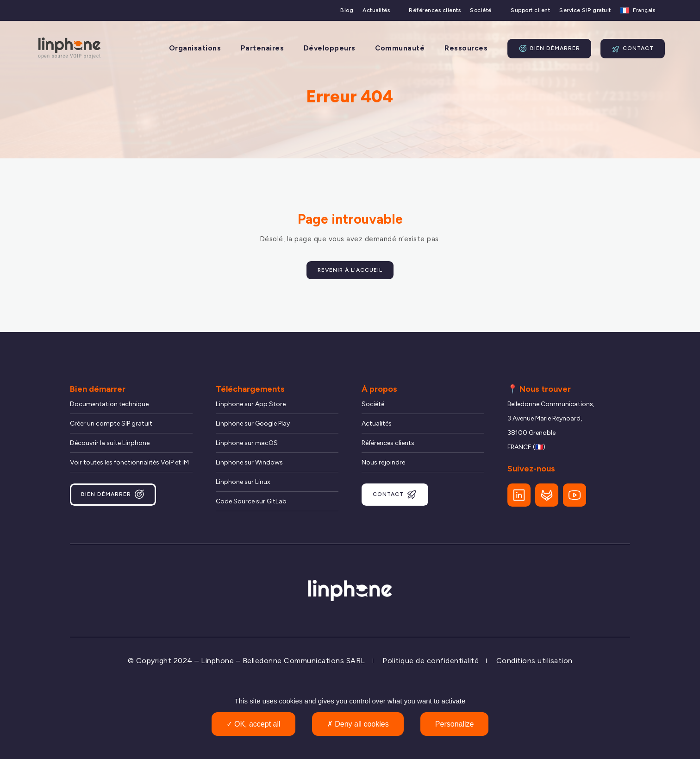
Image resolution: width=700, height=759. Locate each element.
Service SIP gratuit (585, 10)
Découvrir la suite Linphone (110, 443)
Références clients (435, 10)
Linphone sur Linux (243, 482)
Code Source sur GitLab (251, 501)
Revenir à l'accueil (350, 270)
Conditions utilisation (534, 661)
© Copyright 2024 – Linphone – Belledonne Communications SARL (247, 661)
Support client (530, 10)
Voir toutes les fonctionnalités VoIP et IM (129, 462)
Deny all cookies (358, 724)
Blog (347, 10)
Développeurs (330, 48)
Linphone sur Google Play (253, 423)
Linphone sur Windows (249, 462)
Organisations (195, 48)
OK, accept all (253, 724)
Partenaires (262, 48)
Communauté (400, 48)
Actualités (376, 10)
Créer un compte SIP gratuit (111, 423)
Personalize (455, 724)
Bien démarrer (549, 49)
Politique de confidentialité (431, 661)
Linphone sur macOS (247, 443)
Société (481, 10)
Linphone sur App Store (251, 404)
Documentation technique (109, 404)
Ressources (466, 48)
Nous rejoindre (383, 462)
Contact (633, 49)
